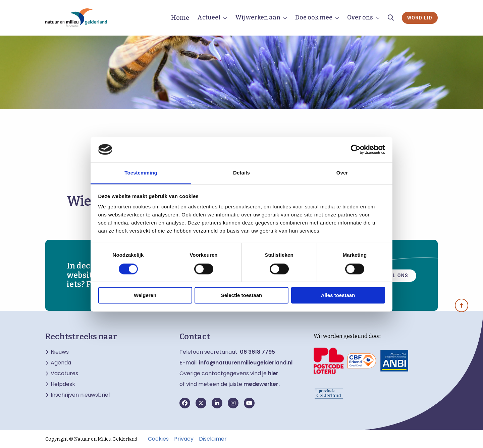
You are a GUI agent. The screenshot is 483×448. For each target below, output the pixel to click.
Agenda (61, 363)
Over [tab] (342, 173)
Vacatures (64, 374)
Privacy (184, 439)
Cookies (158, 439)
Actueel (209, 17)
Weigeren (145, 295)
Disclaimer (213, 439)
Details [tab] (241, 173)
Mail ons (395, 275)
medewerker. (262, 384)
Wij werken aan (258, 17)
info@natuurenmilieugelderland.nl (246, 363)
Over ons (360, 17)
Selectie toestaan (242, 295)
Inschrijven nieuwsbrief (80, 395)
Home (180, 18)
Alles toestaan (338, 295)
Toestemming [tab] (141, 173)
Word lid (420, 18)
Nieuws (60, 352)
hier (273, 373)
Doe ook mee (314, 17)
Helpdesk (63, 384)
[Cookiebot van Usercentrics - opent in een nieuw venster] (356, 149)
